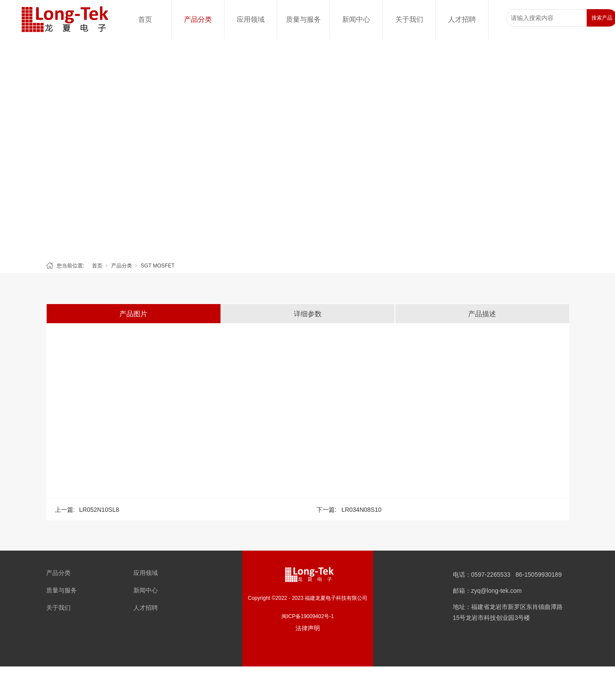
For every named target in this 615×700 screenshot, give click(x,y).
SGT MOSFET (158, 266)
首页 (145, 19)
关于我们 (409, 19)
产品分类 (198, 19)
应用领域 (251, 19)
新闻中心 (356, 19)
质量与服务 (303, 19)
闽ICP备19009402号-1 (308, 616)
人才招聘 (462, 19)
